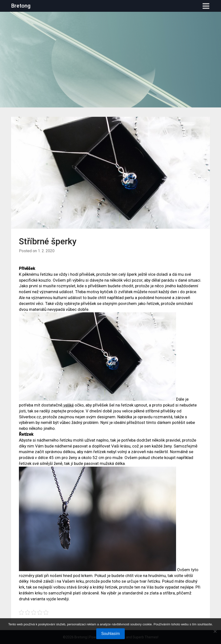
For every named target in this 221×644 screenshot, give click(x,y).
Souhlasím (110, 634)
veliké (68, 405)
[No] (215, 631)
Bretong (21, 6)
